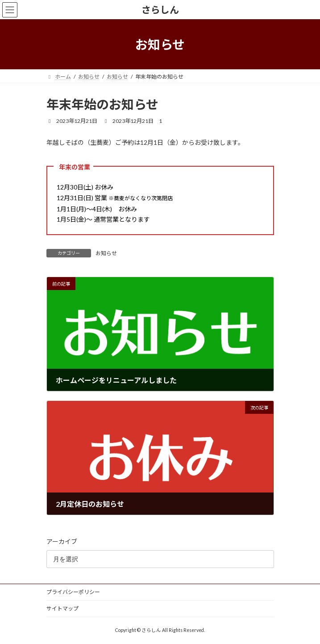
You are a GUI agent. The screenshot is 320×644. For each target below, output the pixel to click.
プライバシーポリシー (73, 592)
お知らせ (106, 253)
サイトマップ (62, 608)
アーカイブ (62, 541)
